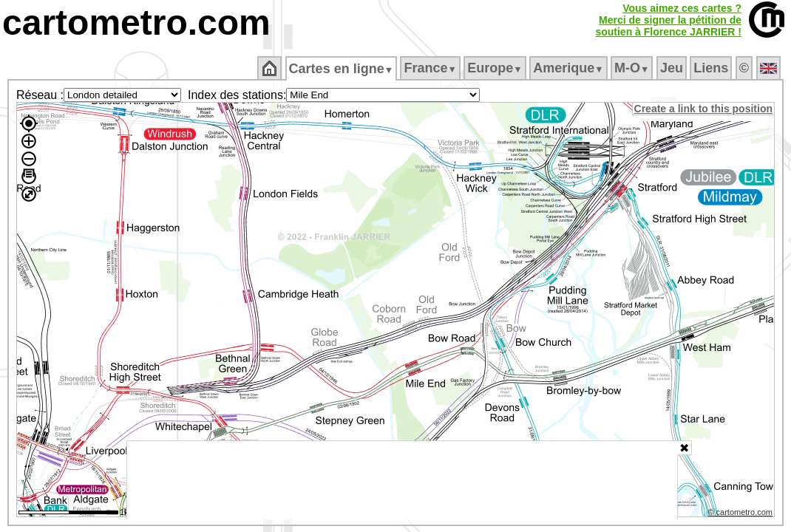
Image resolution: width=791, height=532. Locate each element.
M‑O (633, 68)
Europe (496, 68)
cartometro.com (136, 23)
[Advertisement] (402, 480)
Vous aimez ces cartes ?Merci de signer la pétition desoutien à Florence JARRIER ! (668, 20)
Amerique (570, 68)
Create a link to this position (704, 109)
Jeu (672, 68)
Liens (712, 68)
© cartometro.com (741, 514)
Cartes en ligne (342, 69)
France (431, 68)
